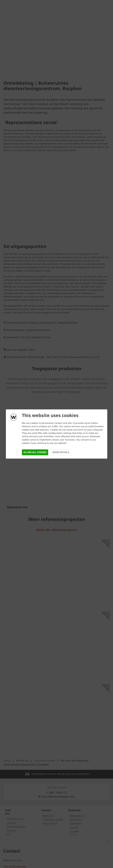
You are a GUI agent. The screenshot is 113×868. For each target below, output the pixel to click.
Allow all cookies (35, 452)
